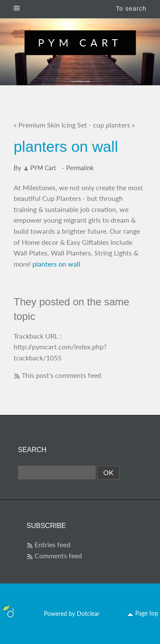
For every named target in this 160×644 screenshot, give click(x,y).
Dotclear (88, 614)
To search (131, 9)
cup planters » (114, 125)
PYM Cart (80, 42)
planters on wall (56, 264)
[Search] (57, 473)
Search (32, 450)
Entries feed (52, 544)
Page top (147, 613)
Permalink (80, 168)
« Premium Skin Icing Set (50, 125)
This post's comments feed (61, 375)
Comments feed (58, 556)
